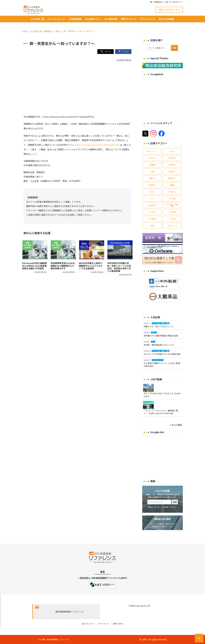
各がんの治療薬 (166, 19)
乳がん (172, 151)
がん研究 (152, 212)
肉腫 (152, 171)
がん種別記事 (111, 19)
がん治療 (172, 199)
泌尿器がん (172, 165)
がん (152, 199)
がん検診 (172, 219)
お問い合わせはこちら (169, 10)
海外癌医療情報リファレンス (69, 612)
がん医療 (172, 212)
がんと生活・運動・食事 (172, 205)
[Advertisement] (165, 98)
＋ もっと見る (176, 425)
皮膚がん (152, 178)
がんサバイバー (152, 151)
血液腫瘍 (152, 165)
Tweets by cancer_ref (139, 606)
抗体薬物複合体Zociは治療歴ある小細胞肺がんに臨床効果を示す (63, 266)
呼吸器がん (172, 171)
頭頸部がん (172, 178)
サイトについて (147, 19)
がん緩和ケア (152, 205)
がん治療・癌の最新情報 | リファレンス (54, 639)
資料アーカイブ (129, 19)
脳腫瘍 (172, 185)
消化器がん (172, 158)
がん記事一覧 (38, 19)
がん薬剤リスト (93, 19)
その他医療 (152, 219)
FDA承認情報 (75, 19)
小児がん (152, 192)
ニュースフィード (56, 19)
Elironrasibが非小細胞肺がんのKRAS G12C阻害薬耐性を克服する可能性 (34, 266)
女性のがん (152, 158)
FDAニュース (172, 226)
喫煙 (152, 226)
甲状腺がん (152, 185)
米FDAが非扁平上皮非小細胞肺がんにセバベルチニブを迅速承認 (91, 266)
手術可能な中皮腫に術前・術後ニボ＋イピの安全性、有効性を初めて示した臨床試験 (119, 267)
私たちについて (88, 624)
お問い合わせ (118, 624)
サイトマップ (103, 624)
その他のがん (172, 192)
